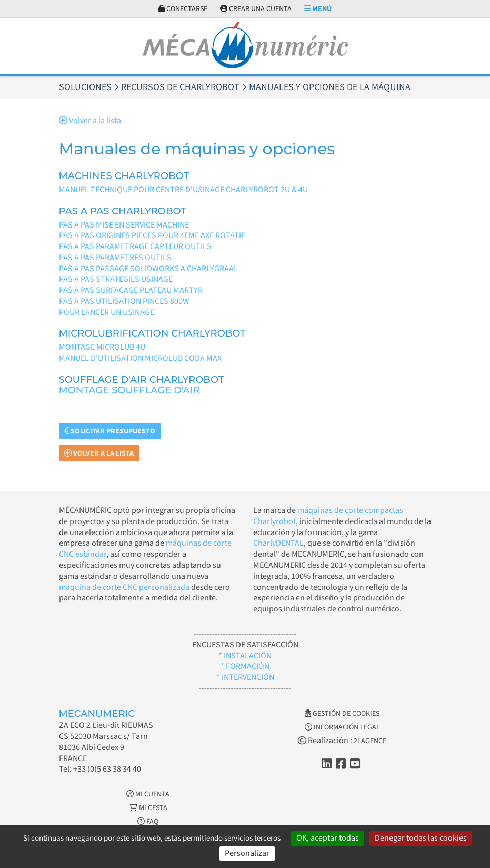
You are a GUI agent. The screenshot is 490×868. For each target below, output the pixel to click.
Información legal (342, 727)
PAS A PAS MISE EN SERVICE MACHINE (124, 225)
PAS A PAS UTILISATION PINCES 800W (124, 301)
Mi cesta (148, 808)
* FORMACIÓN (245, 666)
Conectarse (183, 9)
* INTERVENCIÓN (245, 677)
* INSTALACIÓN (245, 656)
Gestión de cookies (342, 714)
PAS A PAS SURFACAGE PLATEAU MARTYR (131, 290)
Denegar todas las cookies (421, 838)
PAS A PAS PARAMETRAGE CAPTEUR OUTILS (135, 246)
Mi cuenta (148, 794)
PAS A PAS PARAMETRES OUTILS (115, 258)
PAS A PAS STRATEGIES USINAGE (116, 279)
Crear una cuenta (256, 9)
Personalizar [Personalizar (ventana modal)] (247, 853)
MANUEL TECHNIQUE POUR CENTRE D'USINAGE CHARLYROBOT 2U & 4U (183, 190)
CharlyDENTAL (278, 543)
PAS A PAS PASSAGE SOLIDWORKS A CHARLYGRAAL (148, 269)
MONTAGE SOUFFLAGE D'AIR (129, 390)
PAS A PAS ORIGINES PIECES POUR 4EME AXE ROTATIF (152, 235)
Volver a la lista (90, 121)
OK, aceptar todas (328, 838)
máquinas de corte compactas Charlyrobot (328, 516)
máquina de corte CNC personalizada (124, 587)
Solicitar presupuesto (110, 431)
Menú (318, 9)
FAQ (148, 822)
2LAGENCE (370, 741)
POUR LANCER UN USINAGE (107, 312)
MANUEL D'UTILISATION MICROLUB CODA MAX (140, 358)
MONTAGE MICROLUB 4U (102, 347)
